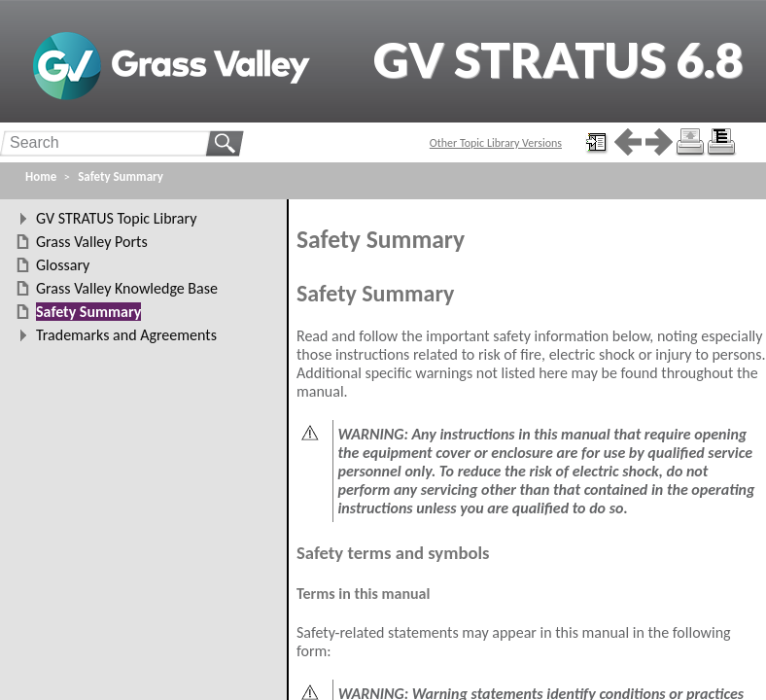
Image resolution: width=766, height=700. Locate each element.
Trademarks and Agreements (126, 335)
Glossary (63, 265)
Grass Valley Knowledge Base (127, 288)
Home (41, 176)
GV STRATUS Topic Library (116, 218)
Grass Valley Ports (92, 242)
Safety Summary (121, 176)
